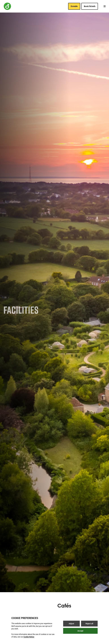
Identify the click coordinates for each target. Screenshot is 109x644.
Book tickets (90, 6)
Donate (74, 6)
